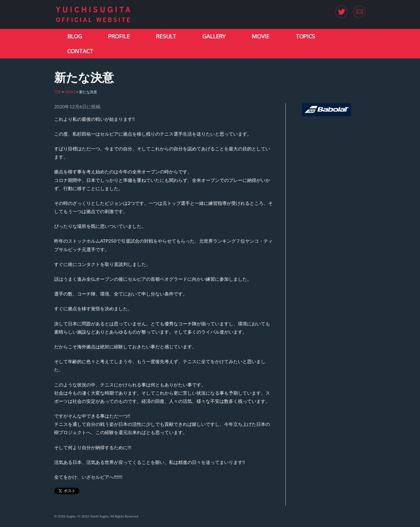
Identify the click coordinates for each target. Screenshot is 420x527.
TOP (58, 92)
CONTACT (80, 51)
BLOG (75, 36)
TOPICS (305, 36)
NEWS (70, 92)
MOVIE (261, 36)
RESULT (166, 36)
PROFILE (119, 36)
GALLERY (214, 36)
